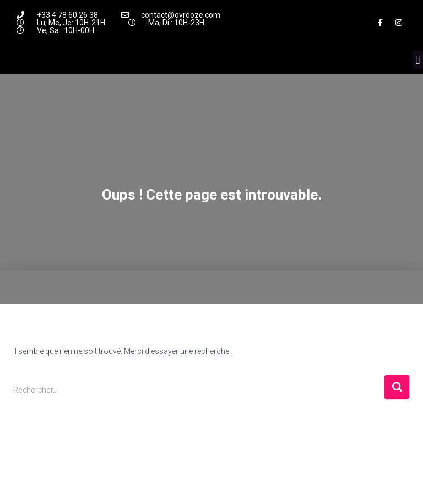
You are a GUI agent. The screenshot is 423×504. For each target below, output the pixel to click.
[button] (418, 60)
